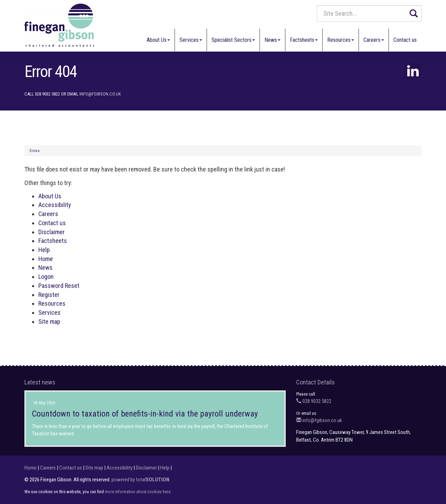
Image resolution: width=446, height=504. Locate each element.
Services (191, 40)
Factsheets (304, 40)
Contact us (405, 40)
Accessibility (55, 205)
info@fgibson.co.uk (100, 94)
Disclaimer (52, 232)
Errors (35, 151)
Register (49, 295)
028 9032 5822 (314, 401)
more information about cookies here (138, 492)
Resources (341, 40)
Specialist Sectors (233, 40)
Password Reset (59, 286)
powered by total (140, 480)
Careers (374, 40)
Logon (46, 277)
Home (46, 259)
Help (44, 250)
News (272, 40)
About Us (158, 40)
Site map (49, 322)
